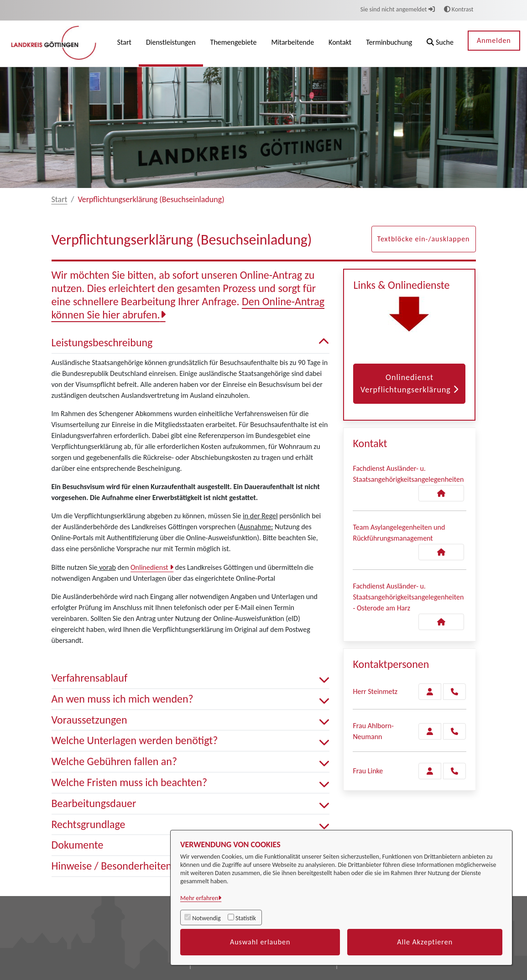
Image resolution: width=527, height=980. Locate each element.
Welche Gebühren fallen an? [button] (191, 762)
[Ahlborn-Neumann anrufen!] (454, 731)
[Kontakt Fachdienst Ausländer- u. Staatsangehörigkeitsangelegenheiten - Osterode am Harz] (441, 622)
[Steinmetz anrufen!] (454, 692)
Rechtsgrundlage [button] (191, 825)
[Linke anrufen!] (454, 771)
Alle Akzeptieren (425, 942)
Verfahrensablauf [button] (191, 678)
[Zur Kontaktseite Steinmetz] (430, 692)
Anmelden (494, 40)
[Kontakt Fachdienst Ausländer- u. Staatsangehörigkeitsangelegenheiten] (441, 493)
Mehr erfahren (199, 898)
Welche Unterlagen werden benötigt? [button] (191, 741)
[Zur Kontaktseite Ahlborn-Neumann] (430, 731)
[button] (440, 44)
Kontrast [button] (459, 9)
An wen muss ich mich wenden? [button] (191, 699)
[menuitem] (124, 44)
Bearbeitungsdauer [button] (191, 804)
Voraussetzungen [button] (191, 720)
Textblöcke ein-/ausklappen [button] (424, 239)
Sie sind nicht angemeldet (398, 9)
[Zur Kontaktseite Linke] (430, 771)
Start (60, 199)
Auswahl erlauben (260, 942)
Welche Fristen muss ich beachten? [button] (191, 783)
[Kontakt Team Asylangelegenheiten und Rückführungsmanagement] (441, 552)
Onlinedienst (150, 567)
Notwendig (206, 918)
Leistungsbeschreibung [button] (191, 343)
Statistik (246, 918)
